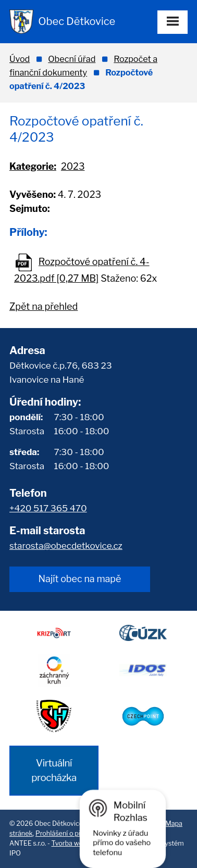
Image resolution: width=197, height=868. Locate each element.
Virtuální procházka (54, 770)
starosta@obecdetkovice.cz (66, 546)
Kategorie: (33, 166)
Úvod (20, 59)
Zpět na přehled (44, 306)
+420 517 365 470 (48, 508)
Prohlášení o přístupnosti (73, 833)
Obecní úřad (72, 59)
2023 (73, 166)
